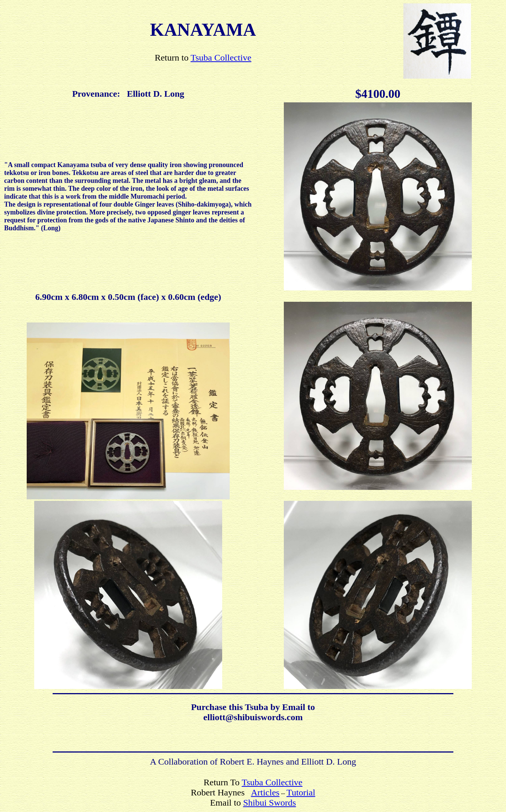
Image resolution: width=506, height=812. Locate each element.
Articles (265, 792)
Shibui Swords (270, 803)
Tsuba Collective (221, 58)
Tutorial (301, 792)
